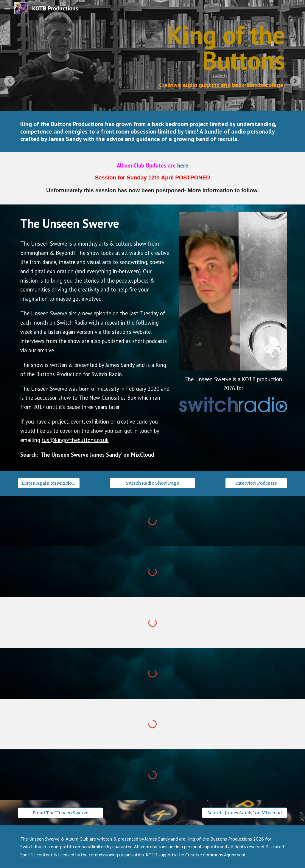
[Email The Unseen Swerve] (60, 813)
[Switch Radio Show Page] (152, 483)
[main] (187, 48)
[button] (7, 8)
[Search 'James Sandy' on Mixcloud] (245, 813)
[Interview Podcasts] (256, 483)
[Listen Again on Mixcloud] (49, 483)
